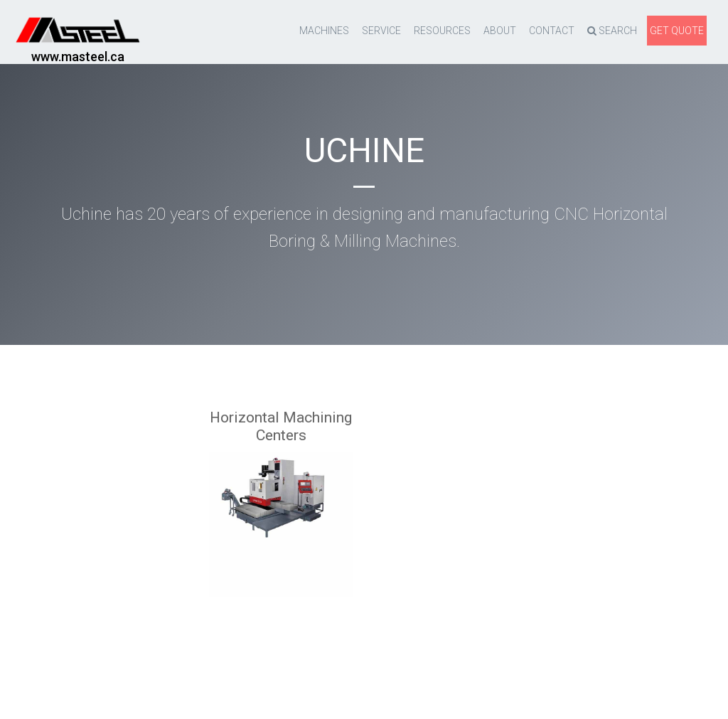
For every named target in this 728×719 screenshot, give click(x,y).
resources (442, 31)
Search (612, 31)
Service (381, 31)
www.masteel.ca (78, 57)
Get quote (677, 31)
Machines (324, 31)
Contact (552, 31)
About (500, 31)
